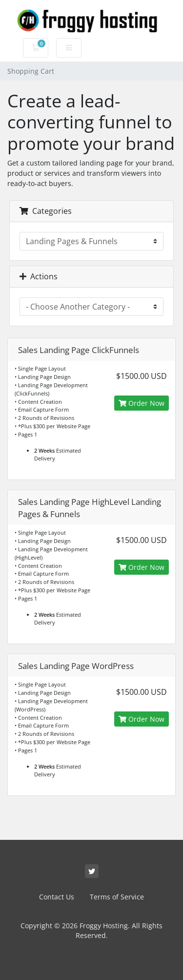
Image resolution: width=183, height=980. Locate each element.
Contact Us (57, 897)
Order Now (142, 403)
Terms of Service (117, 897)
